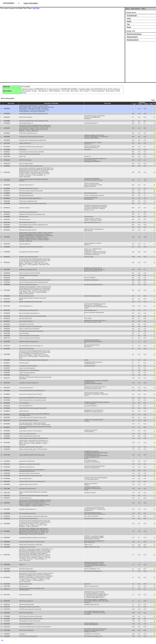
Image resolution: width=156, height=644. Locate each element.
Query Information (31, 3)
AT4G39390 (7, 509)
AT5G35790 (7, 313)
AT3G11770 (7, 589)
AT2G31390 (7, 476)
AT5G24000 (7, 329)
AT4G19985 (7, 121)
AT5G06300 (7, 545)
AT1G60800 (7, 193)
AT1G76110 (7, 415)
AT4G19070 (7, 368)
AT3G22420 (7, 321)
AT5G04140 (7, 208)
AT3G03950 (7, 431)
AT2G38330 (7, 227)
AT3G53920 (7, 230)
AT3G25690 (7, 137)
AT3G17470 (7, 420)
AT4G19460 (7, 619)
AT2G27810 (7, 383)
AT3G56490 (7, 479)
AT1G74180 (7, 143)
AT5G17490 (7, 586)
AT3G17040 (7, 222)
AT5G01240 (7, 406)
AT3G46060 (7, 613)
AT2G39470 (7, 363)
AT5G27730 (7, 338)
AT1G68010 (7, 195)
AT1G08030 (7, 461)
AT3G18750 (7, 388)
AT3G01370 (7, 220)
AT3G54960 (7, 565)
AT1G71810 (7, 212)
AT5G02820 (7, 542)
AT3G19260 (7, 403)
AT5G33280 (7, 247)
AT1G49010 (7, 214)
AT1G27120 (7, 275)
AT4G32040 (7, 636)
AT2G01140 (7, 605)
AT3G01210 (7, 398)
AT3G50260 (7, 538)
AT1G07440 (7, 316)
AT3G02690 (7, 203)
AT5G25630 (7, 225)
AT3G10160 (7, 160)
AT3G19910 (7, 434)
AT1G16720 (7, 346)
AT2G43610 (7, 498)
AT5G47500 (7, 310)
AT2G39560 (7, 373)
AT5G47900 (7, 154)
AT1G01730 (7, 578)
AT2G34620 (7, 299)
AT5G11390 (7, 571)
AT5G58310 (7, 411)
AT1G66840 (7, 394)
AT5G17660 (7, 370)
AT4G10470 (7, 262)
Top (2, 640)
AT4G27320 (7, 493)
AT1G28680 (7, 616)
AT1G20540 (7, 391)
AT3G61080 (7, 201)
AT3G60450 (7, 621)
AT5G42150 (7, 464)
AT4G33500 (7, 336)
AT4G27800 (7, 342)
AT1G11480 (7, 447)
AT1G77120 (7, 306)
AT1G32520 (7, 237)
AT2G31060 (7, 547)
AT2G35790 (7, 503)
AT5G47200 (7, 601)
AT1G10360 (7, 269)
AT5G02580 (7, 473)
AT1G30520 (7, 123)
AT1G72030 (7, 282)
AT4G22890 (7, 150)
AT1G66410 (7, 634)
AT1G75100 (7, 180)
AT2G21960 (7, 172)
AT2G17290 (7, 455)
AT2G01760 (7, 244)
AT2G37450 (7, 417)
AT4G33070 (7, 427)
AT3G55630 (7, 117)
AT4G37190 (7, 555)
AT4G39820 (7, 438)
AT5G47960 (7, 630)
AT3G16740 (7, 627)
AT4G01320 (7, 257)
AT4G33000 (7, 185)
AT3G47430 (7, 156)
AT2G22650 (7, 331)
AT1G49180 (7, 349)
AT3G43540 (7, 273)
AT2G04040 (7, 569)
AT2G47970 (7, 607)
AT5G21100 (7, 164)
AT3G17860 (7, 489)
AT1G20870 (7, 326)
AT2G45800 (7, 360)
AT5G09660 (7, 198)
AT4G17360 (7, 333)
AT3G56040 (7, 285)
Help (143, 9)
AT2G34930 (7, 449)
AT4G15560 (7, 252)
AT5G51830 (7, 302)
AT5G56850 (7, 109)
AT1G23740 (7, 280)
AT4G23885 (7, 354)
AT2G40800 (7, 524)
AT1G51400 (7, 324)
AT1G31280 (7, 584)
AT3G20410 (7, 519)
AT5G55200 (7, 366)
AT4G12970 (7, 278)
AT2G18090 (7, 424)
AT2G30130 (7, 516)
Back (128, 9)
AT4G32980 (7, 217)
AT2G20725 (7, 191)
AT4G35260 (7, 624)
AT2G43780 (7, 443)
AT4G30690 (7, 189)
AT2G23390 (7, 290)
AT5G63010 (7, 481)
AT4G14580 (7, 513)
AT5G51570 (7, 378)
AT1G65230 (7, 152)
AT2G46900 (7, 531)
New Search (136, 9)
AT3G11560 (7, 375)
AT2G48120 (7, 318)
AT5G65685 (7, 166)
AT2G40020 (7, 140)
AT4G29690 (7, 436)
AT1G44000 (7, 128)
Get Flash (36, 8)
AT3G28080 (7, 408)
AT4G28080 (7, 114)
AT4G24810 (7, 133)
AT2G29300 (7, 400)
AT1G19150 (7, 147)
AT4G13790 (7, 609)
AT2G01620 (7, 296)
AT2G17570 (7, 496)
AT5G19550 (7, 467)
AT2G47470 (7, 595)
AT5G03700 (7, 470)
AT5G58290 (7, 484)
